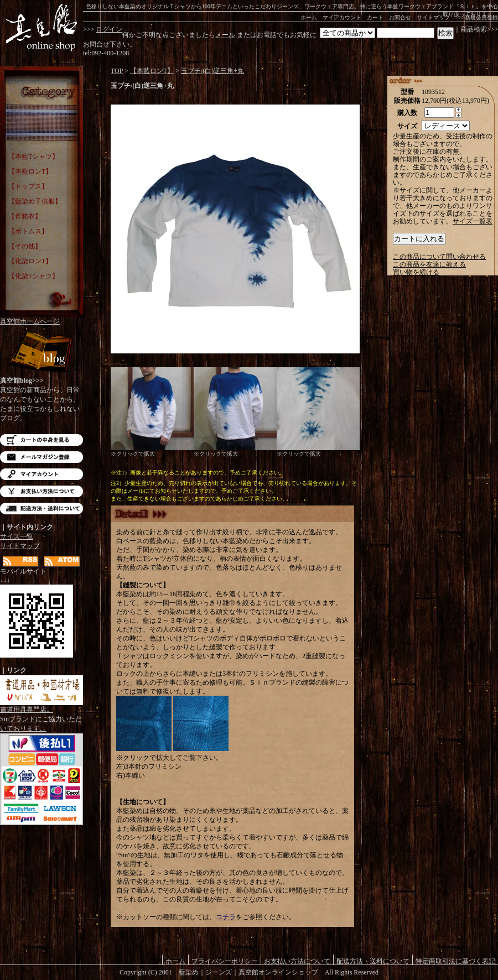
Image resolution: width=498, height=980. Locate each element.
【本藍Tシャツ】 (33, 157)
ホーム (309, 17)
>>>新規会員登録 (477, 17)
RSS (21, 562)
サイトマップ (433, 17)
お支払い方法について (41, 491)
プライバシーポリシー (225, 961)
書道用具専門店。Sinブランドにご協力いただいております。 (41, 716)
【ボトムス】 (28, 231)
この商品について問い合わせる (439, 257)
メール (225, 35)
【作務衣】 (25, 216)
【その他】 (25, 246)
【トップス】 (28, 186)
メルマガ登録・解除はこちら (41, 457)
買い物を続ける (416, 272)
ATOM (62, 562)
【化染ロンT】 (30, 261)
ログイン (109, 29)
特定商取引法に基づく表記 (455, 961)
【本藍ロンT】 (30, 171)
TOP (117, 71)
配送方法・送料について (41, 509)
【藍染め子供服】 (35, 201)
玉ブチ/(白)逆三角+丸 (212, 71)
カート (375, 17)
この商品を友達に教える (429, 264)
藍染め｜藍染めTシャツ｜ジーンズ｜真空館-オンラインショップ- (41, 28)
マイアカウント (342, 17)
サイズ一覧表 (473, 221)
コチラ (226, 917)
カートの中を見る (41, 440)
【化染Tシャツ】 (33, 276)
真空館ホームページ (30, 321)
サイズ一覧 (17, 536)
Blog (41, 353)
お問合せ (400, 17)
